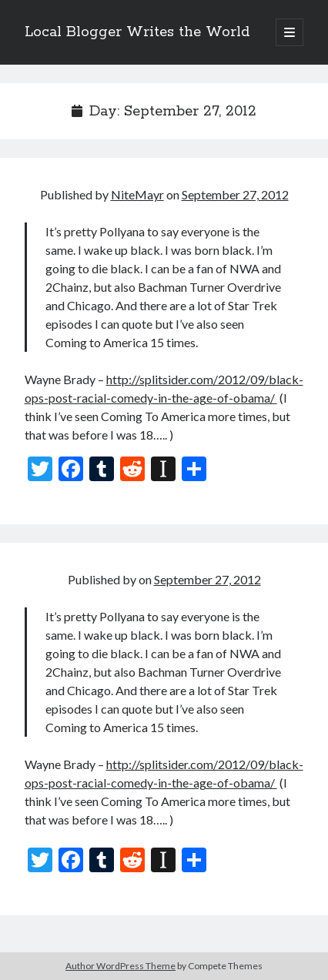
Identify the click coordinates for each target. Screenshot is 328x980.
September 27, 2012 (235, 194)
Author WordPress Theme (120, 966)
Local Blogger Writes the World (137, 32)
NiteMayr (137, 194)
